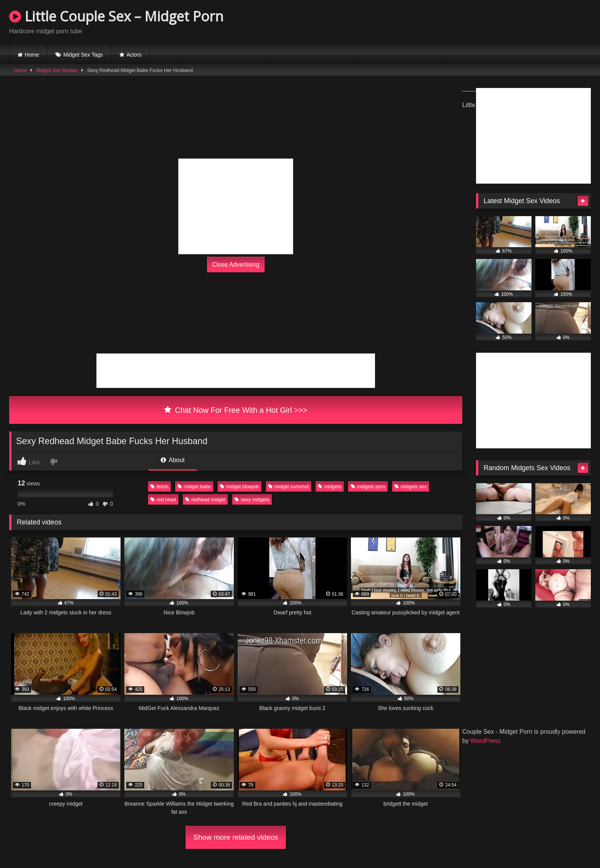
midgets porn (368, 486)
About (173, 460)
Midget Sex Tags (83, 55)
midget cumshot (289, 486)
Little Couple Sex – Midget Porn (116, 16)
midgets (330, 486)
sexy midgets (252, 499)
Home (32, 55)
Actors (134, 55)
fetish (159, 486)
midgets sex (411, 486)
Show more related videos (236, 837)
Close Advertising (236, 265)
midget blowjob (239, 486)
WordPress (485, 741)
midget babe (194, 486)
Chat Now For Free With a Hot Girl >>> (236, 410)
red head (163, 499)
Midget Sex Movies (57, 70)
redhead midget (205, 499)
